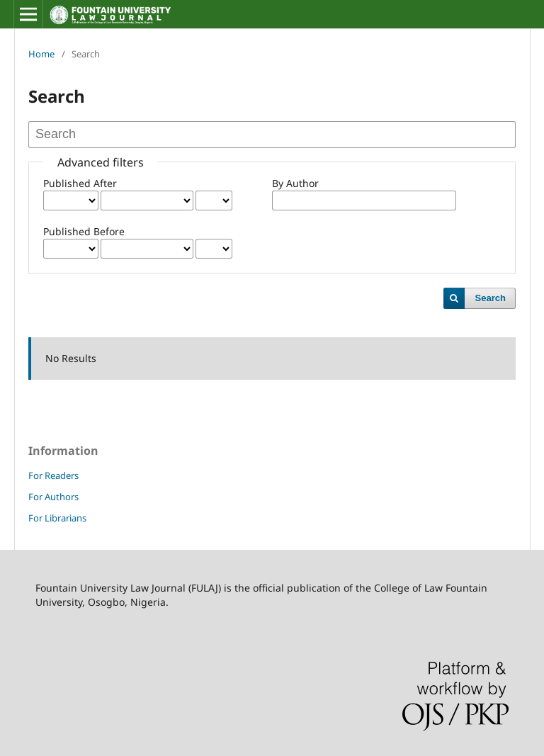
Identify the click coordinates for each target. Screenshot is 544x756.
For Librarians (57, 518)
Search (491, 298)
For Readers (53, 475)
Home (41, 54)
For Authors (53, 497)
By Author (295, 183)
